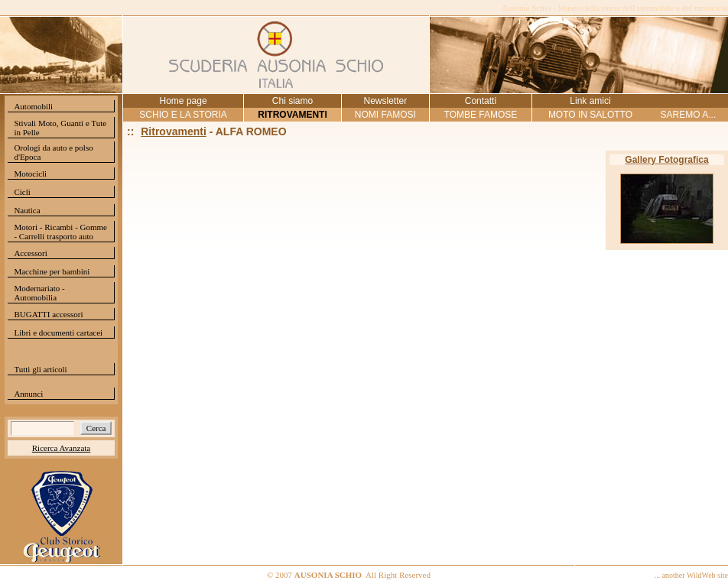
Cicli (22, 192)
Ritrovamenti (174, 131)
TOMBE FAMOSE (481, 115)
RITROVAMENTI (292, 115)
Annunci (28, 394)
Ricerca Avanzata (61, 448)
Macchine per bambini (52, 271)
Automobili (33, 106)
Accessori (30, 253)
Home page (184, 101)
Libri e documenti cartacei (58, 333)
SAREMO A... (689, 115)
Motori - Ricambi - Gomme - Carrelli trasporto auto (60, 232)
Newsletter (385, 101)
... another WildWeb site (691, 575)
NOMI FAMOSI (385, 115)
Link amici (590, 101)
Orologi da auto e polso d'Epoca (53, 152)
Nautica (27, 210)
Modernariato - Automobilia (39, 293)
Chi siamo (292, 101)
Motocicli (30, 174)
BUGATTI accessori (48, 314)
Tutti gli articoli (40, 369)
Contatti (481, 101)
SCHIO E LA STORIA (183, 115)
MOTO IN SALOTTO (590, 115)
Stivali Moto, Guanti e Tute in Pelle (60, 128)
